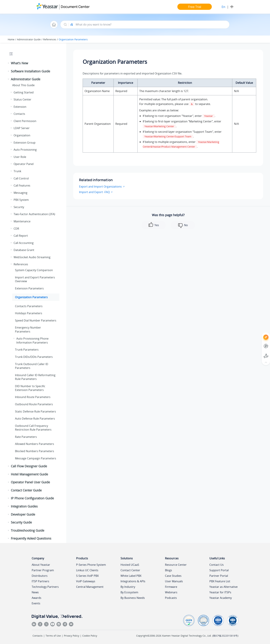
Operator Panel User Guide (30, 482)
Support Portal (219, 570)
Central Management (90, 587)
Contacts (19, 114)
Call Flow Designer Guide (29, 466)
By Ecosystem (129, 592)
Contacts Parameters (29, 306)
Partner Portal (219, 576)
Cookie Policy (90, 636)
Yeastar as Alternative (224, 587)
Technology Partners (45, 587)
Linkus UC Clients (87, 570)
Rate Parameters (26, 437)
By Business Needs (133, 598)
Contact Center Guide (26, 490)
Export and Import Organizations (100, 187)
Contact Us (217, 565)
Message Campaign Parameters (36, 458)
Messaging (20, 193)
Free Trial (195, 7)
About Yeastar (41, 565)
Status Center (22, 99)
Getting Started (24, 92)
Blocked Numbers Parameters (35, 451)
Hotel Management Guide (29, 474)
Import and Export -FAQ (94, 192)
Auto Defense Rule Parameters (35, 419)
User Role (20, 157)
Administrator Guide (29, 39)
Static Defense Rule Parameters (35, 411)
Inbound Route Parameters (33, 397)
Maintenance (22, 221)
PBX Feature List (220, 581)
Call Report (21, 236)
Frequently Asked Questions (31, 538)
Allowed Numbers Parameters (35, 444)
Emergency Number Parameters (28, 329)
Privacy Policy (72, 636)
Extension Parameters (29, 288)
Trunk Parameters (27, 350)
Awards (37, 598)
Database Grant (24, 250)
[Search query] (151, 25)
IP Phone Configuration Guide (32, 498)
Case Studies (173, 576)
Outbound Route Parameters (34, 404)
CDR (16, 229)
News (35, 592)
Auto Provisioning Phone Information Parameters (32, 340)
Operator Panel (24, 164)
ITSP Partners (40, 581)
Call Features (22, 185)
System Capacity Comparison (34, 270)
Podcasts (171, 598)
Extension (20, 107)
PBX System (21, 200)
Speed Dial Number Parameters (36, 320)
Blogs (168, 570)
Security (19, 207)
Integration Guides (24, 506)
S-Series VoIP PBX (87, 576)
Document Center (75, 7)
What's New (19, 63)
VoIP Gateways (86, 581)
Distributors (40, 576)
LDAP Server (22, 128)
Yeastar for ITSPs (220, 592)
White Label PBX (131, 576)
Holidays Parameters (29, 313)
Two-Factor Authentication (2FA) (34, 214)
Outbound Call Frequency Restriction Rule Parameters (33, 428)
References (50, 39)
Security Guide (21, 522)
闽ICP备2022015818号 (225, 636)
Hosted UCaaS (130, 565)
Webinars (171, 592)
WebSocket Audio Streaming (32, 257)
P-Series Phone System (91, 565)
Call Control (21, 178)
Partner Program (43, 570)
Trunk (17, 171)
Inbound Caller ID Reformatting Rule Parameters (35, 377)
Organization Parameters (73, 39)
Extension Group (25, 143)
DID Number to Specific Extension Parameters (30, 388)
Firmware (171, 587)
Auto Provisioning (25, 150)
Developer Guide (23, 514)
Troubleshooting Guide (28, 530)
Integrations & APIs (133, 581)
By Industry (128, 587)
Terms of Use (53, 636)
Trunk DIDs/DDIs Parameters (34, 357)
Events (36, 603)
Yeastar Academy (221, 598)
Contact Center (130, 570)
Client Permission (25, 121)
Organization (22, 135)
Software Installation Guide (30, 71)
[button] (9, 63)
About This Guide (23, 85)
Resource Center (176, 565)
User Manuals (174, 581)
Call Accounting (24, 243)
